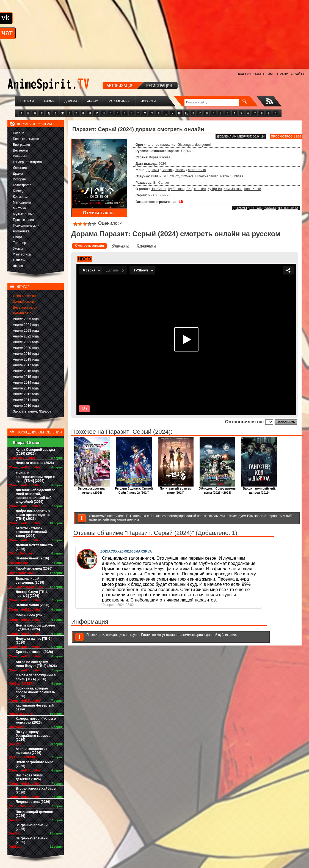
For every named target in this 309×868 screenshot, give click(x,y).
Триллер (19, 243)
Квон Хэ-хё (253, 189)
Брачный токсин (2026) (34, 652)
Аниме (49, 101)
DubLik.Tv (158, 176)
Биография (21, 145)
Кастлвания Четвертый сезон (35, 707)
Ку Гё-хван (176, 189)
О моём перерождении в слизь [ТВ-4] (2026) (36, 677)
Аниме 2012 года (26, 394)
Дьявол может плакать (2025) (34, 547)
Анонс (93, 101)
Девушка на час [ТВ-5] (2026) (34, 641)
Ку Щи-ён (215, 189)
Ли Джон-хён (196, 189)
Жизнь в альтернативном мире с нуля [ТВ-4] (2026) (35, 477)
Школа (18, 266)
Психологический (26, 226)
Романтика (21, 231)
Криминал (21, 197)
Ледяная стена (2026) (33, 802)
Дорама (71, 101)
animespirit (242, 136)
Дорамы (153, 170)
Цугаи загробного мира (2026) (35, 764)
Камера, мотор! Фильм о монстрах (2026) (36, 721)
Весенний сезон (25, 307)
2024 (162, 164)
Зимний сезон (24, 302)
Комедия (20, 191)
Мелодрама (22, 202)
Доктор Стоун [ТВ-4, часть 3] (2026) (32, 594)
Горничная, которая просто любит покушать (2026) (35, 692)
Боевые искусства (27, 139)
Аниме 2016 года (26, 371)
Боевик (18, 133)
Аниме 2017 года (26, 365)
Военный (20, 156)
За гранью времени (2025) (32, 827)
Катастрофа (22, 185)
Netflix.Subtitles (232, 176)
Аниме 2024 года (26, 325)
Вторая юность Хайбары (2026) (36, 790)
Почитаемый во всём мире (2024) (176, 489)
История (19, 179)
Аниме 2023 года (26, 331)
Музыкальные (24, 214)
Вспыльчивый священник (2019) (30, 581)
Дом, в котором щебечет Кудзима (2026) (36, 627)
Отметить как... (99, 213)
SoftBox (173, 176)
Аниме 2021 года (26, 342)
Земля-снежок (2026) (32, 558)
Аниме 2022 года (26, 336)
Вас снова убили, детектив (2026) (30, 777)
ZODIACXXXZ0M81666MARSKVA (126, 551)
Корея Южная (160, 157)
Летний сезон (23, 313)
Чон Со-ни (158, 189)
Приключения (23, 220)
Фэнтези (19, 260)
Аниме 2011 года (26, 400)
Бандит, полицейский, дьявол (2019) (259, 489)
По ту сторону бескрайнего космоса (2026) (33, 736)
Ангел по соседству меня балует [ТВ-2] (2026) (36, 664)
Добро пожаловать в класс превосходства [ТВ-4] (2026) (33, 515)
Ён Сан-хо (161, 183)
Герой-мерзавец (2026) (34, 568)
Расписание (119, 101)
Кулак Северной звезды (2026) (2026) (35, 452)
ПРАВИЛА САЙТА (291, 74)
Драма (18, 174)
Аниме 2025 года (26, 319)
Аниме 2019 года (26, 354)
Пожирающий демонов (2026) (34, 814)
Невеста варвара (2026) (35, 463)
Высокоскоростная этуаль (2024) (92, 489)
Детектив (20, 168)
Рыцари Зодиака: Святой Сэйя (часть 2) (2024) (134, 489)
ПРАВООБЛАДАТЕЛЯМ (254, 74)
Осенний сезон (24, 296)
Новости (148, 101)
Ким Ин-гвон (233, 189)
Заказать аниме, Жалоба (32, 411)
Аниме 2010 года (26, 406)
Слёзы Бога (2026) (31, 615)
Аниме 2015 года (26, 377)
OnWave (187, 176)
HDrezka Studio (207, 176)
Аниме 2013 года (26, 388)
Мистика (19, 208)
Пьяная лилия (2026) (32, 605)
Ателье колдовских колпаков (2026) (31, 751)
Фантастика (22, 254)
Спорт (18, 237)
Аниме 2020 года (26, 348)
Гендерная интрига (27, 162)
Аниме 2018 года (26, 359)
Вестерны (20, 150)
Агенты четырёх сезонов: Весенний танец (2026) (31, 532)
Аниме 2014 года (26, 383)
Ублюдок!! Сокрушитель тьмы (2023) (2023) (218, 489)
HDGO (84, 259)
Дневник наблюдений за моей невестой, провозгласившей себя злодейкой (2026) (36, 496)
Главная (27, 101)
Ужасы (18, 249)
